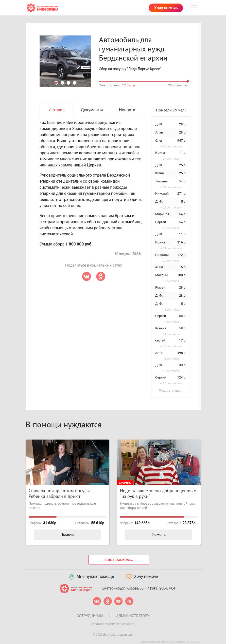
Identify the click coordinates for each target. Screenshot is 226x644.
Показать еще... (171, 391)
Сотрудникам (90, 616)
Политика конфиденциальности (113, 624)
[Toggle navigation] (194, 8)
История (57, 110)
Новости (127, 110)
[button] (44, 61)
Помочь (67, 535)
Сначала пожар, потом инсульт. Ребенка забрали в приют (60, 494)
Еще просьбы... (119, 560)
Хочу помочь (166, 8)
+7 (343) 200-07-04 (160, 588)
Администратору (133, 616)
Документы (92, 110)
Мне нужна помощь (91, 577)
